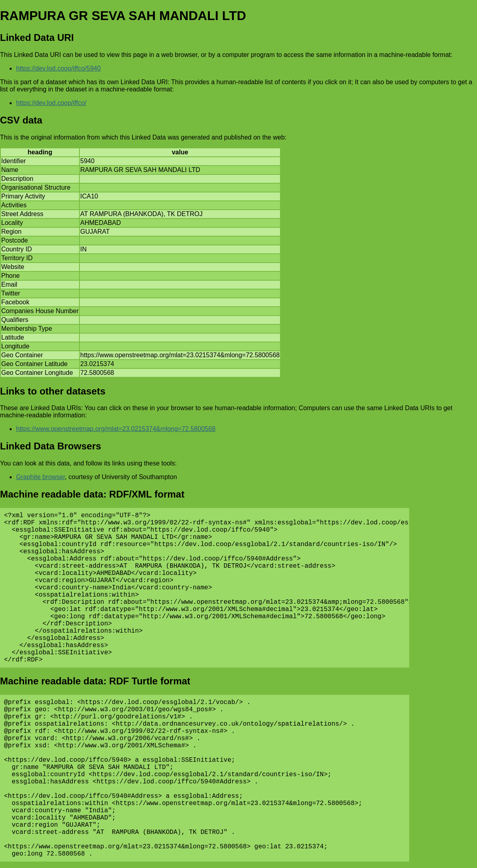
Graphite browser (41, 477)
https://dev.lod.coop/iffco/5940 (58, 68)
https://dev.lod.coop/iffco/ (51, 103)
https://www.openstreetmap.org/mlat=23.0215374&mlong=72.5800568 (116, 429)
